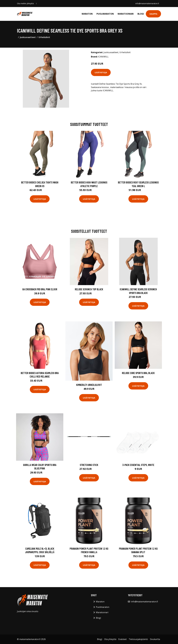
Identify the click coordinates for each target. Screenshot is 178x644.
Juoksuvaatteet (28, 37)
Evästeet (122, 639)
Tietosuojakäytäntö (138, 639)
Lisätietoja (101, 72)
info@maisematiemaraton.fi (147, 3)
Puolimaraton (105, 14)
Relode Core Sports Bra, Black (138, 373)
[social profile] (36, 4)
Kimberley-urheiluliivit (89, 385)
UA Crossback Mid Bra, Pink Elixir (40, 289)
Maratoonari (126, 14)
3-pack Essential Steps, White (138, 465)
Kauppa (153, 14)
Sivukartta (155, 639)
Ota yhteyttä (110, 639)
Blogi (141, 14)
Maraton (87, 14)
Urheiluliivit (44, 37)
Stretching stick (89, 465)
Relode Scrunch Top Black (89, 289)
